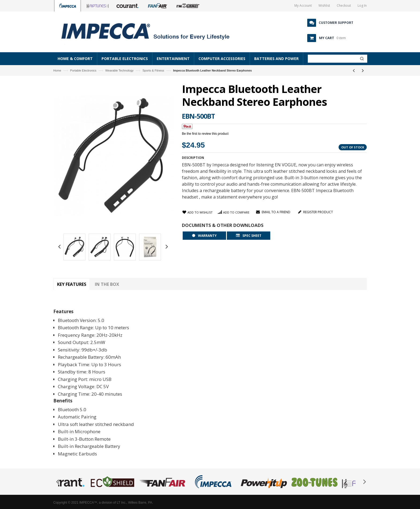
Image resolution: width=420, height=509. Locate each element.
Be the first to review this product (205, 134)
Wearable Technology (119, 70)
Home (57, 70)
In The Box (107, 284)
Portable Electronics (83, 70)
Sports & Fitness (153, 70)
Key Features (72, 284)
